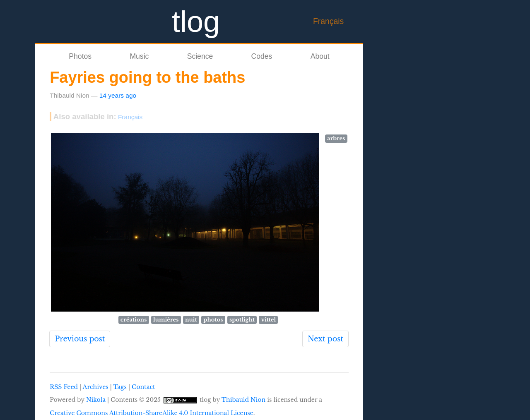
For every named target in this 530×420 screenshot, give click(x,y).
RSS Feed (64, 387)
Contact (143, 387)
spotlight (242, 320)
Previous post (80, 339)
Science (200, 56)
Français (328, 21)
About (320, 56)
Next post (325, 339)
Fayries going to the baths (147, 77)
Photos (80, 56)
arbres (336, 138)
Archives (96, 387)
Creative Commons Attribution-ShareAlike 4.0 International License (152, 413)
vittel (269, 320)
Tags (120, 387)
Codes (262, 56)
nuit (191, 320)
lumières (166, 320)
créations (134, 320)
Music (139, 56)
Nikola (96, 400)
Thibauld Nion (244, 400)
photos (213, 320)
